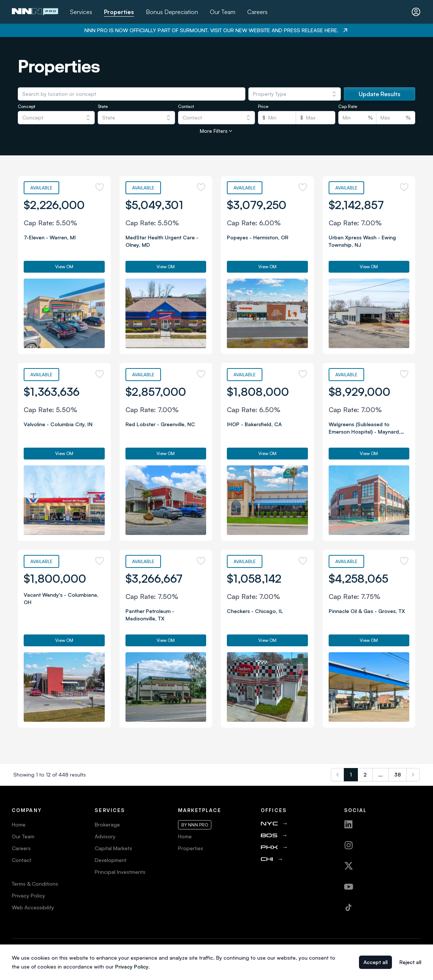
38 (397, 774)
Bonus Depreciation (172, 12)
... (380, 774)
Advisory (105, 836)
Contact (22, 860)
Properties (119, 12)
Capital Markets (113, 848)
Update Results (380, 94)
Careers (257, 12)
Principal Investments (120, 872)
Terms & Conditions (35, 884)
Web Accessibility (33, 907)
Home (19, 824)
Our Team (223, 12)
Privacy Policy (28, 895)
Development (111, 860)
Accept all (375, 962)
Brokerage (107, 824)
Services (81, 12)
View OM (64, 267)
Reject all (410, 962)
